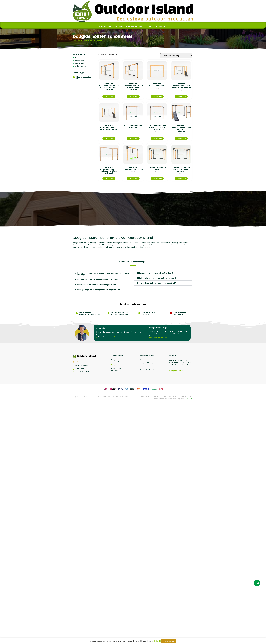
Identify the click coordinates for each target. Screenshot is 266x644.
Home (75, 41)
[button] (103, 274)
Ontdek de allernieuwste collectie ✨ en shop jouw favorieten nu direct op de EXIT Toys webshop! (133, 26)
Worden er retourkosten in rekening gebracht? (97, 285)
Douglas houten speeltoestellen (117, 361)
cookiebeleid (156, 641)
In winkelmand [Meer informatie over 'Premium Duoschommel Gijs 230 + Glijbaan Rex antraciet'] (133, 96)
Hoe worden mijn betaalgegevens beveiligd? (157, 283)
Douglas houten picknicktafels (117, 369)
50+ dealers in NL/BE (150, 312)
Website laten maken (162, 399)
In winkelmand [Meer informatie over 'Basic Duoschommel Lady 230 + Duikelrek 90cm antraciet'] (157, 138)
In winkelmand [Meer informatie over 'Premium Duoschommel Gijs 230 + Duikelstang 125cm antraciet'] (109, 96)
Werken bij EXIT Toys (147, 369)
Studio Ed (188, 399)
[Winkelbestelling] (176, 56)
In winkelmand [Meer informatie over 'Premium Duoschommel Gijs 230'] (133, 178)
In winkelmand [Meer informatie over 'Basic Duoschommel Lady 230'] (133, 138)
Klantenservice (84, 77)
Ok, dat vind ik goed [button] (169, 641)
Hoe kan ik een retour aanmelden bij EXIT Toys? (97, 280)
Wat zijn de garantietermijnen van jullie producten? (99, 290)
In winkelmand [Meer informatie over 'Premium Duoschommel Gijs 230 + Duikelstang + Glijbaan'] (181, 138)
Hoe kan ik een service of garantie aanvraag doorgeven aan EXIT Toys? (103, 274)
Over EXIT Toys (145, 366)
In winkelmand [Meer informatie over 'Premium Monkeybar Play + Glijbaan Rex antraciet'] (181, 178)
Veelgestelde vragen (148, 363)
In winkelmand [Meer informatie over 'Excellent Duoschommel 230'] (157, 96)
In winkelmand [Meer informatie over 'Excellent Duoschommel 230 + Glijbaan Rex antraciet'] (109, 138)
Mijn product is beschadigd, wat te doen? (155, 273)
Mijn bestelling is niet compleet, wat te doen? (157, 278)
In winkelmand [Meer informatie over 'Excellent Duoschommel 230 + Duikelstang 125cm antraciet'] (109, 178)
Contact (143, 360)
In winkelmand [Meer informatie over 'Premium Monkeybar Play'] (157, 178)
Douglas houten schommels (121, 365)
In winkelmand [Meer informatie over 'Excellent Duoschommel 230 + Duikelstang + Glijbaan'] (181, 96)
